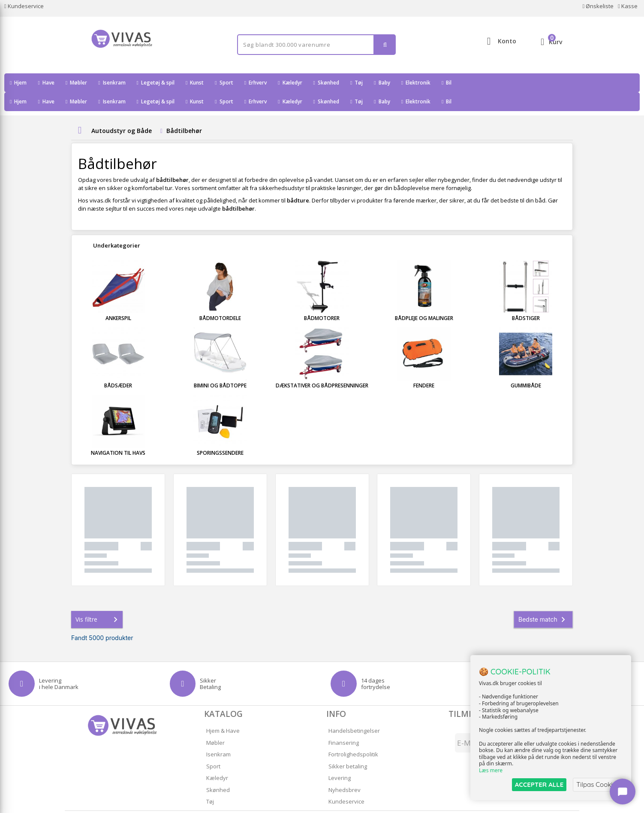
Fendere (424, 367)
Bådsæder (118, 367)
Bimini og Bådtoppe (220, 367)
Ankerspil (118, 299)
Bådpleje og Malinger (424, 299)
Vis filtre (98, 601)
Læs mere (491, 771)
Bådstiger (526, 299)
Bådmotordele (220, 299)
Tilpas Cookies (598, 784)
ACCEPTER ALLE (539, 784)
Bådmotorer (322, 299)
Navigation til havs (118, 434)
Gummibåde (526, 367)
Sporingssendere (220, 434)
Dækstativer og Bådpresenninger (322, 367)
